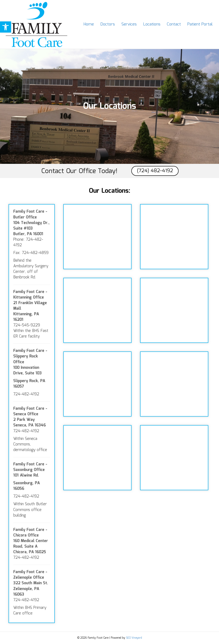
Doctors (108, 24)
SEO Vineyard (134, 638)
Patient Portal (200, 24)
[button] (6, 27)
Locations (152, 24)
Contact (174, 24)
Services (129, 24)
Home (89, 24)
